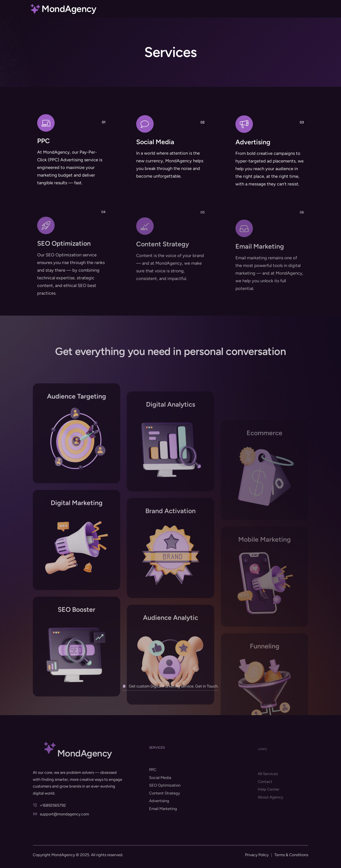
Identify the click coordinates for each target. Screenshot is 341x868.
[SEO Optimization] (46, 272)
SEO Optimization (64, 290)
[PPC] (46, 133)
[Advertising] (244, 141)
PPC (43, 151)
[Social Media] (145, 138)
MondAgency (69, 11)
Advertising (253, 159)
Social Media (155, 156)
